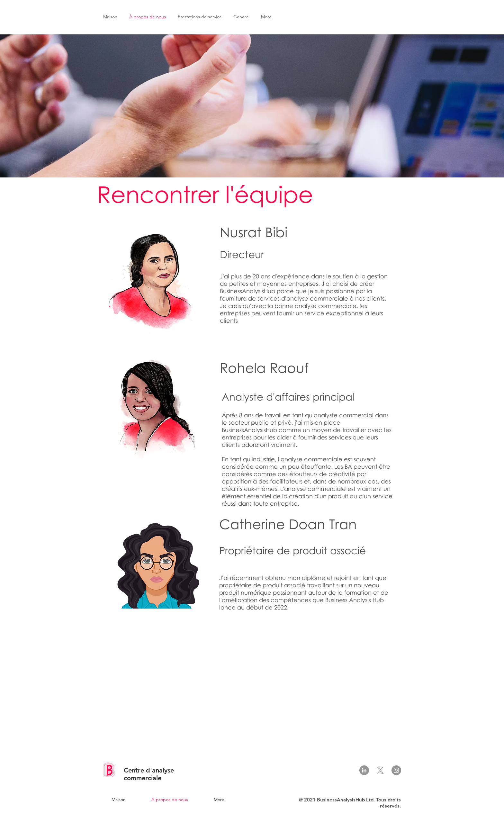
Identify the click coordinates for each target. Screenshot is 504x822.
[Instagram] (396, 770)
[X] (380, 770)
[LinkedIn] (364, 770)
